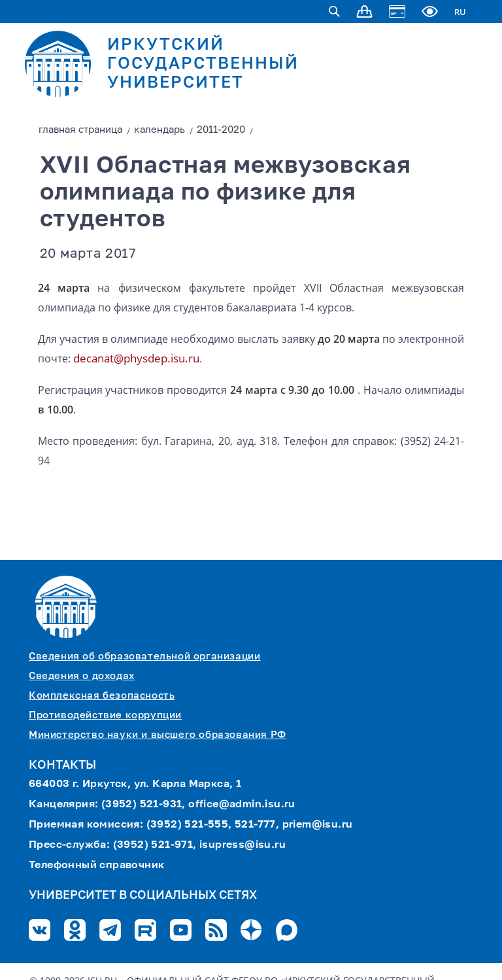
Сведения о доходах (82, 676)
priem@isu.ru (318, 825)
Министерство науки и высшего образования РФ (158, 735)
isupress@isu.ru (243, 845)
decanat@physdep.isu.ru (136, 358)
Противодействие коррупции (105, 715)
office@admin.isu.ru (242, 805)
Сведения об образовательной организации (144, 656)
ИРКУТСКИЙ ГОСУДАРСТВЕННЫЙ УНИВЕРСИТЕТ (203, 64)
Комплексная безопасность (102, 696)
